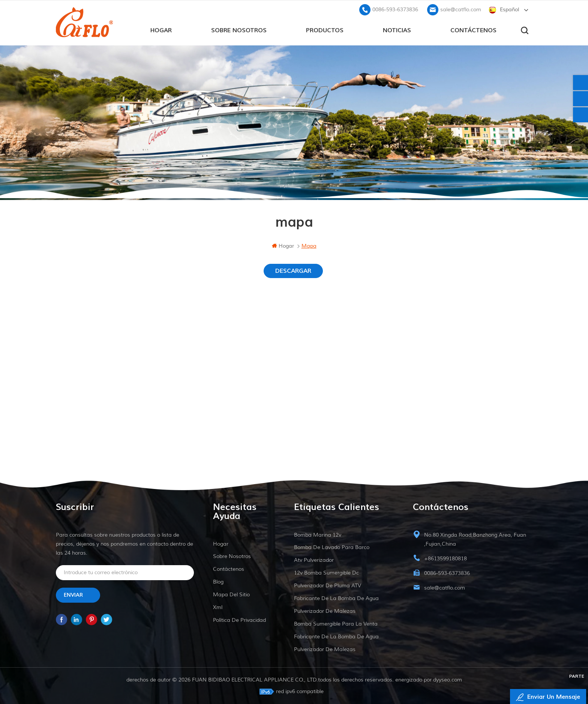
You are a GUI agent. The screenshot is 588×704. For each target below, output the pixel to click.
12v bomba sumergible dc (326, 573)
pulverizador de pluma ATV (328, 586)
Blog (218, 582)
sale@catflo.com (461, 10)
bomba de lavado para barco (332, 547)
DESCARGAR (293, 271)
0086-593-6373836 (395, 10)
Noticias (397, 30)
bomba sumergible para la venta (336, 624)
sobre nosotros (239, 30)
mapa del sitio (231, 595)
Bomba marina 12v (318, 535)
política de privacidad (239, 620)
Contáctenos (473, 30)
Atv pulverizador (314, 560)
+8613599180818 (445, 559)
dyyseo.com (448, 680)
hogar (161, 30)
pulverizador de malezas (325, 611)
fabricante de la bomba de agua (336, 598)
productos (325, 30)
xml (218, 607)
